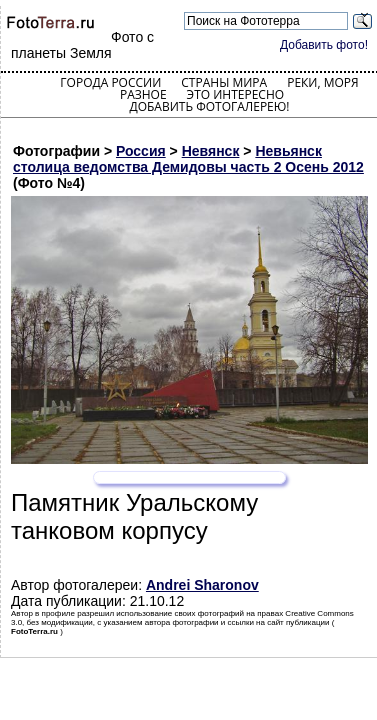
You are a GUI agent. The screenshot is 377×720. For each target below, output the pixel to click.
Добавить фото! (324, 45)
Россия (141, 151)
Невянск (211, 151)
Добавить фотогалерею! (209, 106)
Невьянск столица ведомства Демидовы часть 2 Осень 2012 (188, 159)
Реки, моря (322, 82)
